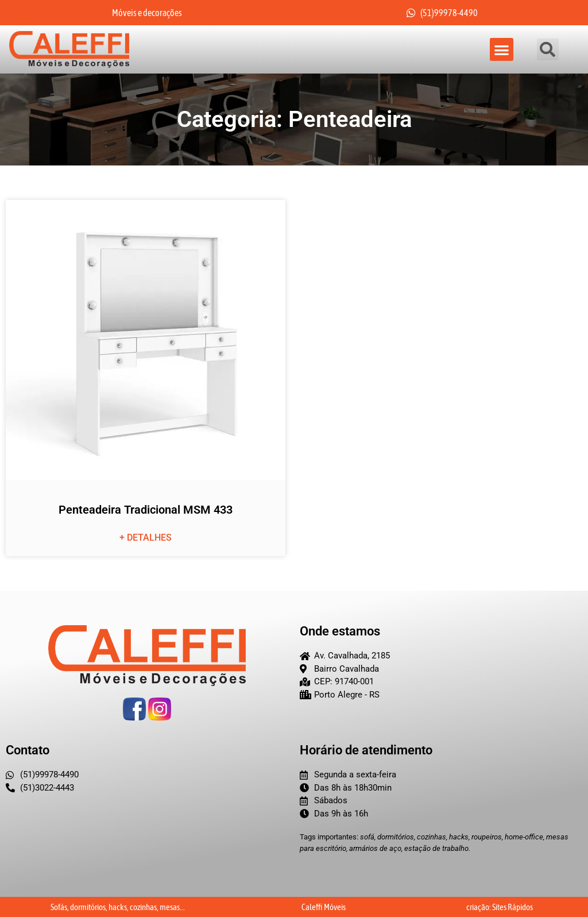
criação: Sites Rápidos (500, 907)
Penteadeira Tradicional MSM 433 (146, 510)
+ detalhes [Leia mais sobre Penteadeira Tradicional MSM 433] (146, 538)
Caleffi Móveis (324, 907)
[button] (502, 50)
